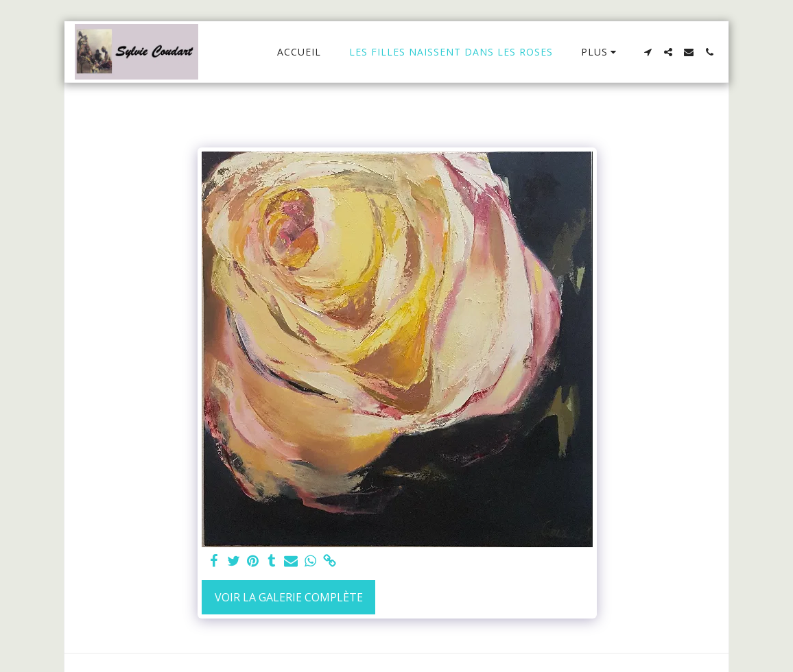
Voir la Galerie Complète (289, 597)
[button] (648, 52)
